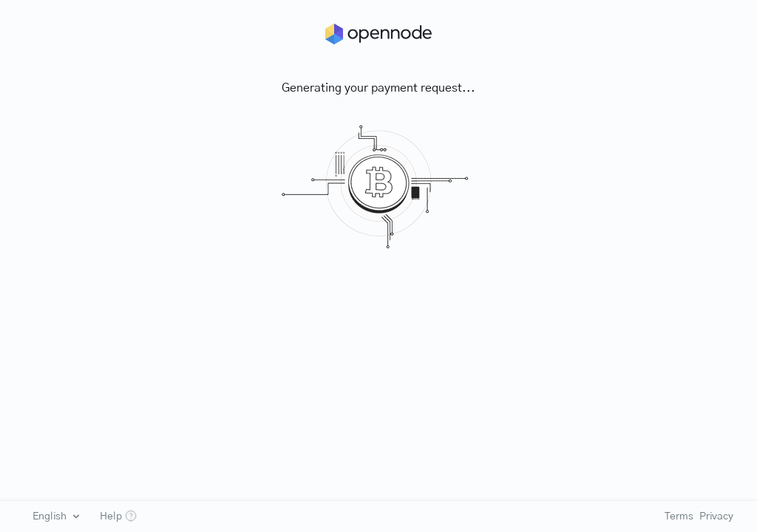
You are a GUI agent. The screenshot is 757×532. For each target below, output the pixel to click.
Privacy (716, 516)
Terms (679, 516)
